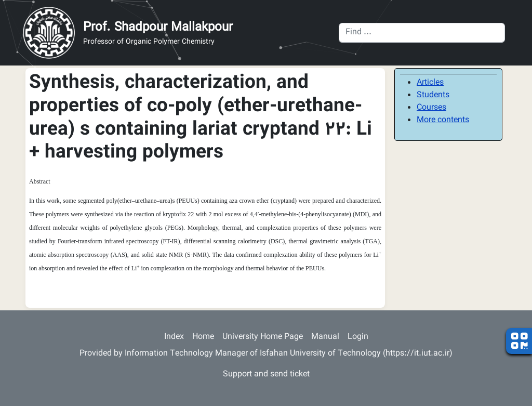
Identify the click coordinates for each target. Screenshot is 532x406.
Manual (325, 337)
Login (358, 337)
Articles (430, 83)
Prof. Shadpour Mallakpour (158, 28)
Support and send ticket (266, 375)
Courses (431, 108)
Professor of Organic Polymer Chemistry (149, 42)
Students (433, 95)
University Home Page (263, 337)
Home (203, 337)
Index (174, 337)
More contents (443, 120)
